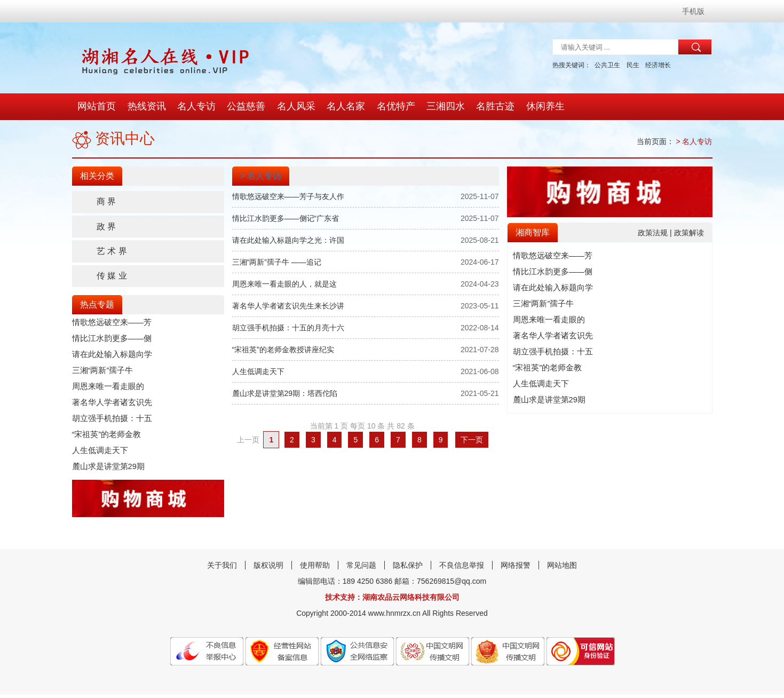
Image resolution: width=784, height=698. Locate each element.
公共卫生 (607, 65)
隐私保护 (408, 569)
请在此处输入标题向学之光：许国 (288, 240)
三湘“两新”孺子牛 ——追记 (277, 262)
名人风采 (293, 107)
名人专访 (195, 107)
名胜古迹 (489, 107)
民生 (633, 65)
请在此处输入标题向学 (109, 358)
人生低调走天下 (98, 454)
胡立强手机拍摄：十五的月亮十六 (288, 328)
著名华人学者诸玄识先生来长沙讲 (288, 306)
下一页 (472, 440)
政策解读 (689, 233)
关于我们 (222, 569)
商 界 (108, 202)
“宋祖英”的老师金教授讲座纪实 (283, 350)
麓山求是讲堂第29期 (106, 470)
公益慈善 (244, 107)
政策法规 (654, 233)
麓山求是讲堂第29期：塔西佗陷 (285, 393)
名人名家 (342, 107)
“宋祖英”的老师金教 (104, 438)
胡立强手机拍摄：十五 (109, 422)
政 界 (108, 228)
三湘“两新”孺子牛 (101, 374)
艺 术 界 (114, 253)
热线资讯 (146, 107)
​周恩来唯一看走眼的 (106, 390)
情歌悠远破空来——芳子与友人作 (288, 196)
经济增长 (658, 65)
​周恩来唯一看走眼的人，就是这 (284, 284)
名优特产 (391, 107)
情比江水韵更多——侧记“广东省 (286, 218)
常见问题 (361, 569)
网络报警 (516, 569)
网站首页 (97, 107)
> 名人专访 (694, 141)
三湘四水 (440, 107)
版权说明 (268, 569)
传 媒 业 (114, 279)
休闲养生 (538, 107)
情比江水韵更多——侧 (109, 342)
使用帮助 (315, 569)
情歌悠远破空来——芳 (109, 326)
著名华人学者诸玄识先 (109, 406)
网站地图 (562, 569)
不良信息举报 (462, 569)
